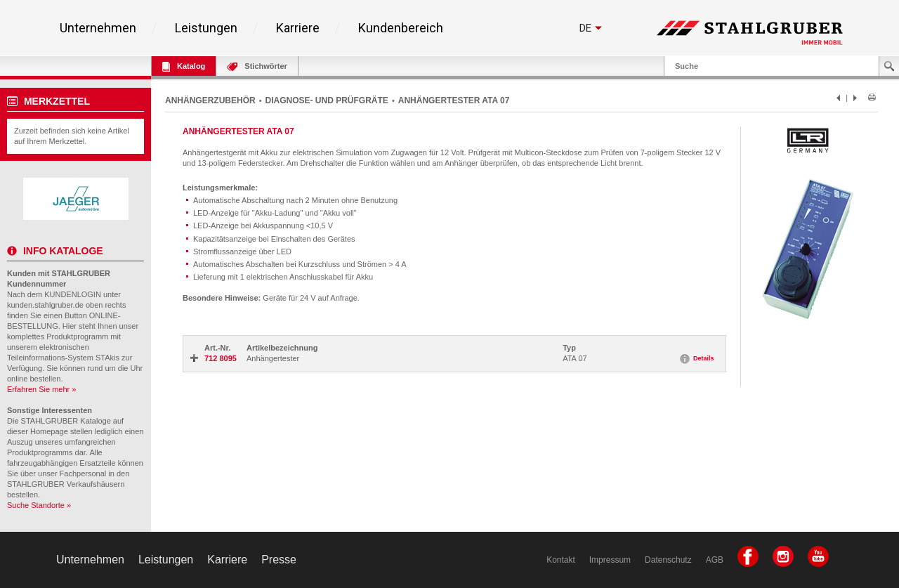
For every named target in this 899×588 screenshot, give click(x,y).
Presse (279, 560)
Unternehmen (98, 28)
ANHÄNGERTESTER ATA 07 (454, 100)
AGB (715, 560)
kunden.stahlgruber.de (45, 305)
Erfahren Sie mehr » (41, 389)
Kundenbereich (401, 28)
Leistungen (206, 28)
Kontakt (561, 560)
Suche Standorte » (39, 505)
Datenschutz (668, 560)
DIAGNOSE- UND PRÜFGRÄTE (327, 100)
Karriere (298, 28)
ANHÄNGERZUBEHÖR (210, 100)
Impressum (610, 560)
